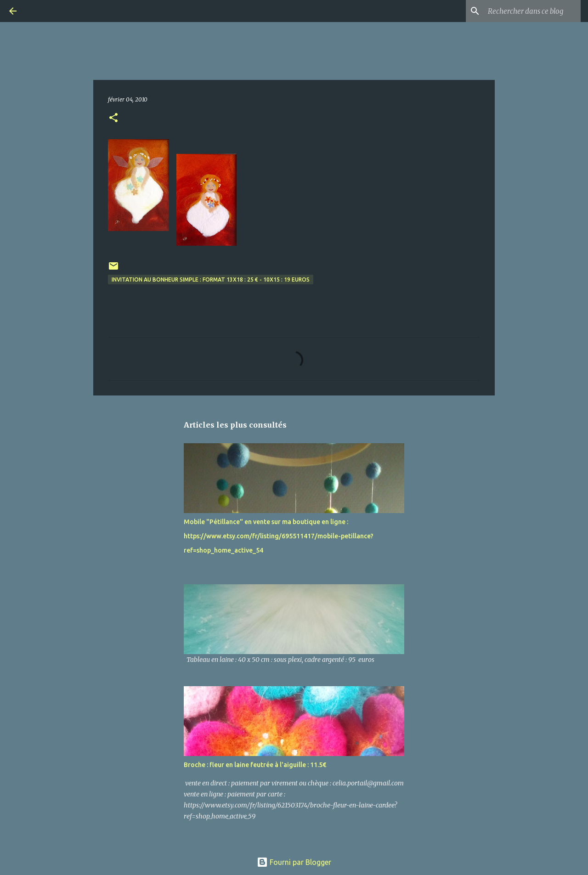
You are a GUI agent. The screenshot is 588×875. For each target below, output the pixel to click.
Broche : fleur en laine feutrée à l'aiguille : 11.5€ (255, 765)
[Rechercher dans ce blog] (532, 11)
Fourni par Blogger (294, 862)
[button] (113, 118)
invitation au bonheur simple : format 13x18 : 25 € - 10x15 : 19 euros (211, 279)
